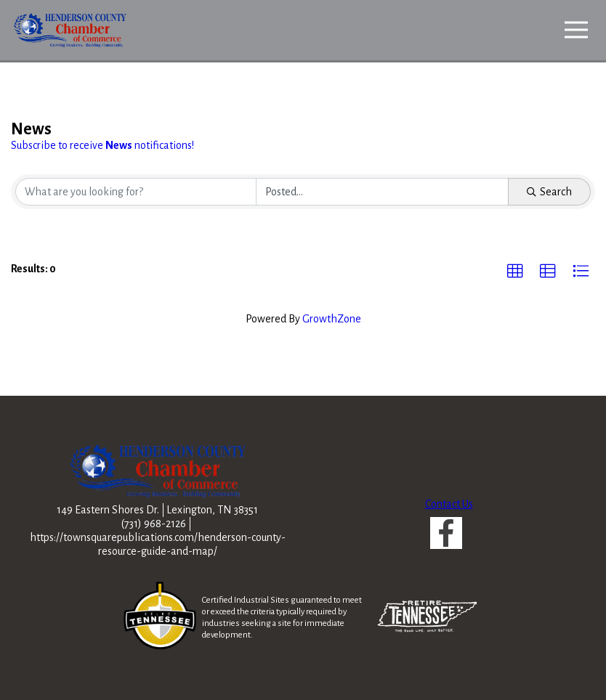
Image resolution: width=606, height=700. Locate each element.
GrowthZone (332, 319)
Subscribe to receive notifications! (102, 145)
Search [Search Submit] (549, 192)
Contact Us (449, 504)
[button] (515, 272)
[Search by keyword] (136, 192)
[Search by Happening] (382, 192)
